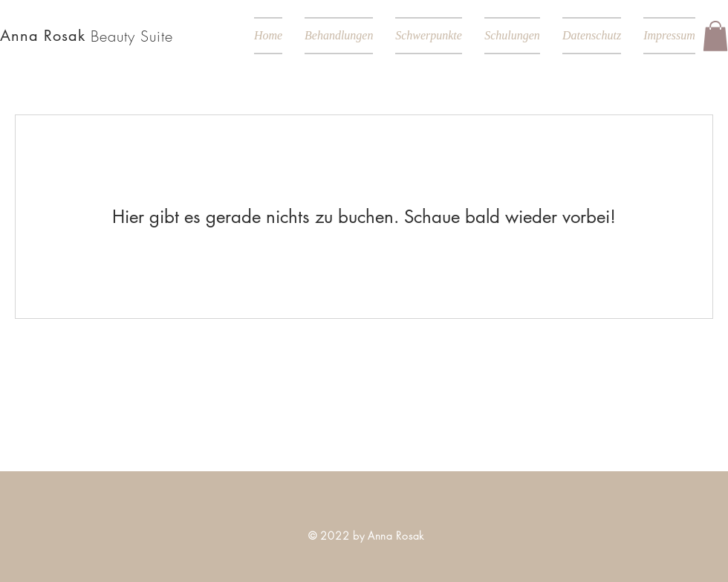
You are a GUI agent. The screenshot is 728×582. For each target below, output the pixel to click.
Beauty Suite (132, 36)
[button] (715, 36)
